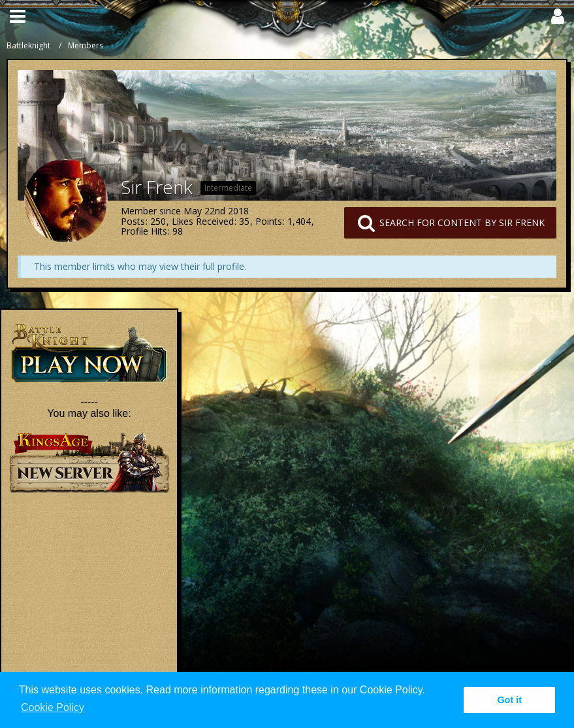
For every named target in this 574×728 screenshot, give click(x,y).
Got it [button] (509, 700)
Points (269, 221)
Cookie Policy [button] (53, 707)
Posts (133, 221)
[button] (18, 16)
